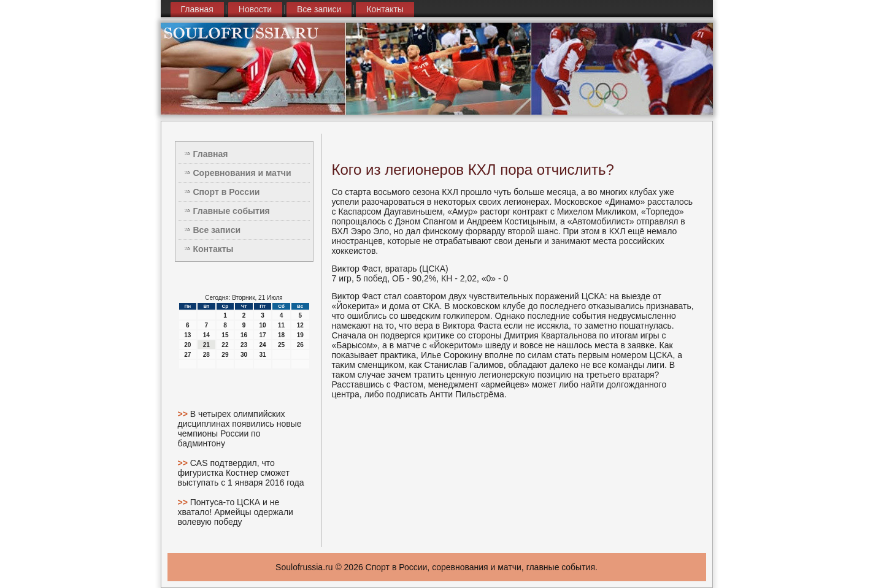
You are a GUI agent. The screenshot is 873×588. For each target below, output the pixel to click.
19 (300, 335)
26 (300, 345)
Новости (255, 9)
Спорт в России (227, 192)
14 (206, 335)
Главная (197, 9)
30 (244, 355)
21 (206, 345)
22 (225, 345)
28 (206, 355)
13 (187, 335)
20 (187, 345)
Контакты (385, 9)
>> (184, 414)
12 (300, 325)
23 (244, 345)
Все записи (319, 9)
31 (262, 355)
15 (225, 335)
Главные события (232, 211)
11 (281, 325)
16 (244, 335)
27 (187, 355)
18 (281, 335)
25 (281, 345)
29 (225, 355)
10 (262, 325)
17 (262, 335)
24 (262, 345)
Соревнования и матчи (242, 173)
